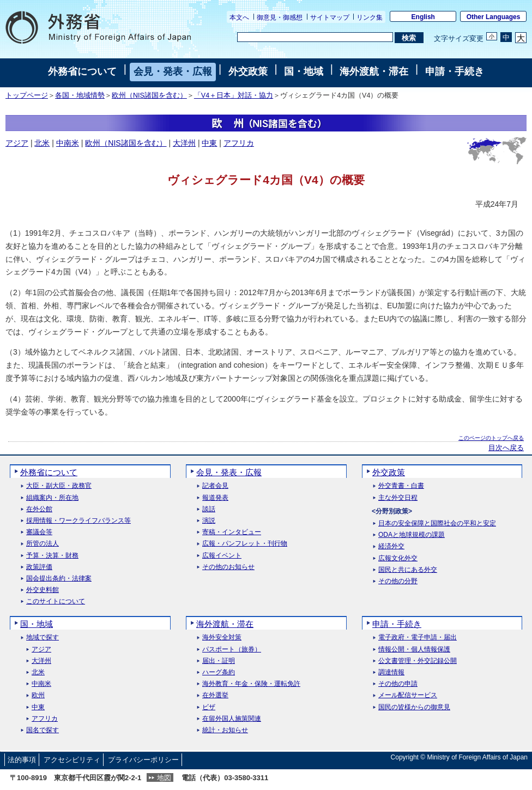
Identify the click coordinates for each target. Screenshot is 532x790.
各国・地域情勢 (80, 95)
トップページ (27, 95)
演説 (209, 521)
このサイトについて (56, 602)
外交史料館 (43, 590)
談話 (209, 509)
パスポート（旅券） (232, 650)
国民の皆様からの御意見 (414, 707)
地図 (164, 778)
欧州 (38, 695)
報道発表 (215, 498)
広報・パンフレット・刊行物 (245, 544)
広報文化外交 (398, 558)
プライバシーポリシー (143, 760)
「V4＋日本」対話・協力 (234, 95)
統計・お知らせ (225, 730)
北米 (42, 143)
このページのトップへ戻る (491, 438)
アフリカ (239, 143)
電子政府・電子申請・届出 (418, 638)
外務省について (82, 71)
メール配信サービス (408, 695)
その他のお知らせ (228, 567)
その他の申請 (398, 684)
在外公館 (39, 509)
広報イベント (222, 556)
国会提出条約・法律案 (59, 579)
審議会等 (39, 532)
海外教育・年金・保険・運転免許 (251, 684)
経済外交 (391, 546)
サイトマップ (330, 17)
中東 (209, 143)
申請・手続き (455, 71)
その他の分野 (398, 581)
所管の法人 (43, 544)
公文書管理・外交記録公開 (418, 661)
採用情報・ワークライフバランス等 (78, 521)
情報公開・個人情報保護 (414, 650)
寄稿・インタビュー (232, 532)
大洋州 (184, 143)
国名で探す (43, 730)
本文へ (239, 17)
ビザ (209, 707)
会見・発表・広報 (173, 71)
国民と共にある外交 (408, 570)
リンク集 (370, 17)
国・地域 (304, 71)
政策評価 (39, 567)
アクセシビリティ (72, 760)
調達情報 (391, 672)
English (423, 17)
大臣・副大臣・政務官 (59, 486)
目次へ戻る (506, 448)
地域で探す (43, 638)
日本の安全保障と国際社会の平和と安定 (437, 523)
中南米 (68, 143)
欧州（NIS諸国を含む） (149, 95)
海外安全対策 (222, 638)
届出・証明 (219, 661)
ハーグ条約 (219, 672)
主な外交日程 (398, 498)
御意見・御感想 (280, 17)
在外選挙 (215, 695)
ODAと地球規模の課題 (412, 535)
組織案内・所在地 (52, 498)
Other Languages (494, 17)
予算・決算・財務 (52, 556)
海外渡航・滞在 (374, 71)
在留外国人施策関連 (232, 719)
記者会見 (215, 486)
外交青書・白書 (401, 486)
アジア (17, 143)
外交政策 (248, 71)
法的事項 (22, 760)
